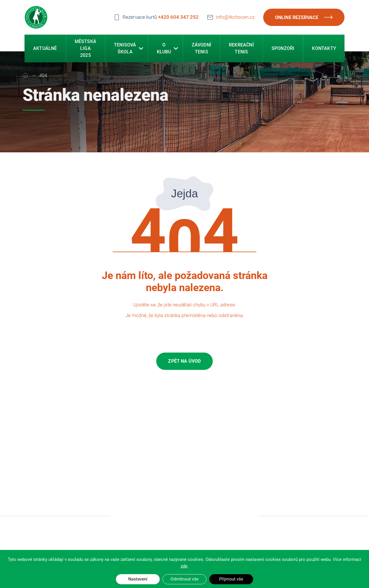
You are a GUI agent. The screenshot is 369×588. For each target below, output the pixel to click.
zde (184, 566)
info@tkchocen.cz (235, 16)
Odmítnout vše (184, 579)
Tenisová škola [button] (125, 49)
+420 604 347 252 (178, 17)
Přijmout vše (231, 579)
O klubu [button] (164, 49)
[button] (141, 49)
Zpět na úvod (184, 361)
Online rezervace (304, 17)
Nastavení (138, 579)
